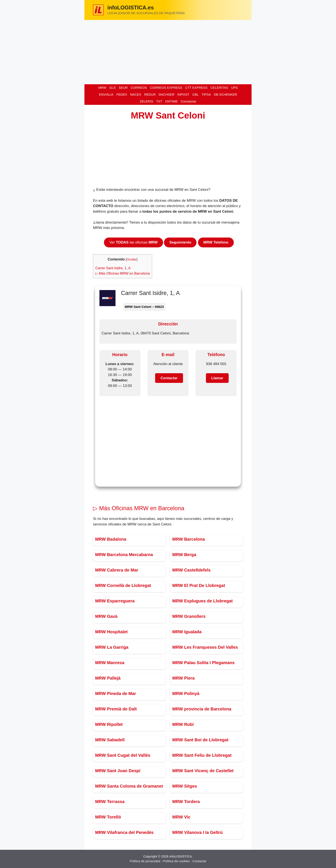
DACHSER (166, 94)
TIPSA (206, 94)
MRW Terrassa (110, 802)
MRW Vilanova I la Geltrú (197, 832)
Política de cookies (176, 861)
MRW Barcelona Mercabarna (124, 555)
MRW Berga (184, 555)
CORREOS (139, 88)
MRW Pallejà (108, 678)
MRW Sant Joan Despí (118, 771)
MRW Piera (183, 678)
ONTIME (171, 101)
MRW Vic (181, 817)
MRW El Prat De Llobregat (199, 585)
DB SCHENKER (225, 94)
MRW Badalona (111, 539)
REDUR (150, 94)
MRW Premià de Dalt (116, 709)
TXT (159, 101)
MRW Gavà (106, 616)
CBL (195, 94)
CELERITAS (219, 88)
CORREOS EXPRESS (166, 88)
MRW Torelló (108, 817)
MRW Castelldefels (191, 570)
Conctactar (188, 101)
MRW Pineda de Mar (116, 693)
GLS (112, 88)
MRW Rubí (183, 724)
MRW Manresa (110, 663)
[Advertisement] (168, 52)
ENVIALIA (106, 94)
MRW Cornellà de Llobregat (123, 585)
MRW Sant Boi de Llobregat (200, 740)
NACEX (136, 94)
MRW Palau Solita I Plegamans (203, 663)
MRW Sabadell (110, 740)
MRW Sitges (185, 786)
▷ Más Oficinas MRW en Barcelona (123, 273)
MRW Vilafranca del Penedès (124, 832)
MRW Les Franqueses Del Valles (205, 647)
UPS (234, 88)
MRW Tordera (186, 802)
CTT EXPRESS (196, 88)
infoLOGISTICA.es (131, 8)
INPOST (183, 94)
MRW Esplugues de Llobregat (202, 601)
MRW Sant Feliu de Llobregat (202, 755)
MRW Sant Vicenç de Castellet (203, 771)
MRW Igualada (187, 632)
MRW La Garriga (112, 647)
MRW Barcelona (189, 539)
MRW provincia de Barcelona (202, 709)
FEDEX (122, 94)
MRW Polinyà (186, 693)
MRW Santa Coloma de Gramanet (129, 786)
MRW (102, 88)
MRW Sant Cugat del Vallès (123, 755)
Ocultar (132, 259)
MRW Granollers (189, 616)
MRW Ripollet (109, 724)
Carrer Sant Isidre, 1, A (113, 268)
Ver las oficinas (133, 242)
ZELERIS (146, 101)
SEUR (123, 88)
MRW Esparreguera (115, 601)
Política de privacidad (145, 861)
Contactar (199, 861)
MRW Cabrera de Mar (117, 570)
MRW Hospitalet (111, 632)
